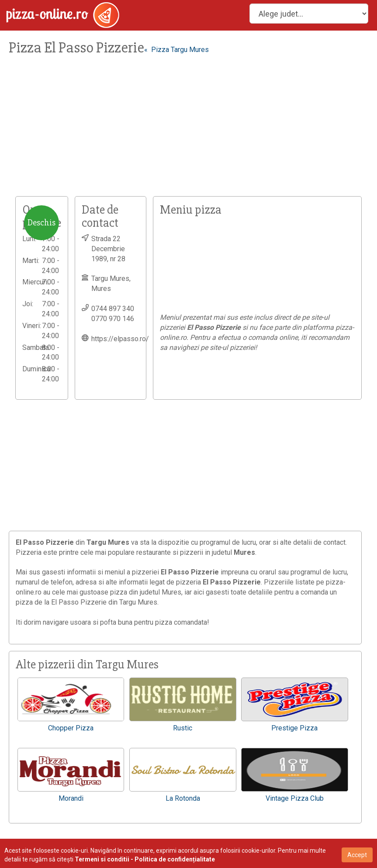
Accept (357, 855)
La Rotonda (183, 798)
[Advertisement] (188, 131)
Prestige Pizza (294, 728)
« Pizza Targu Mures (176, 50)
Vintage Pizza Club (295, 798)
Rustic (183, 728)
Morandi (71, 798)
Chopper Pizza (71, 728)
